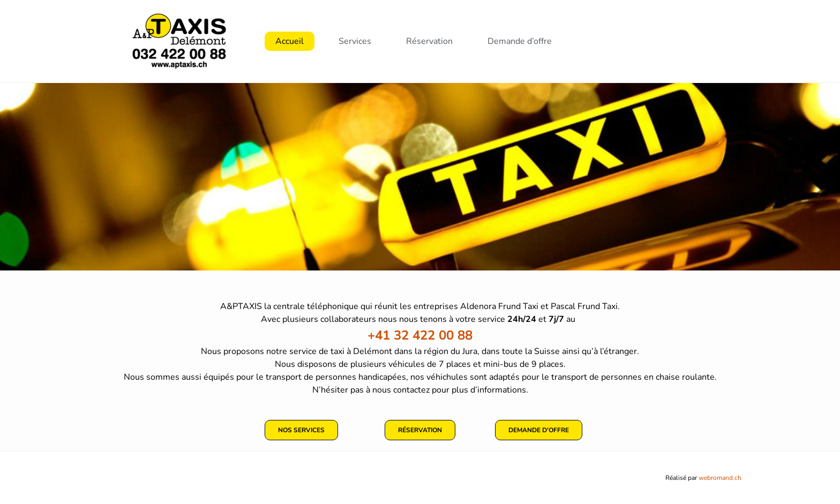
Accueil (290, 41)
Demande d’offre (520, 41)
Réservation (429, 41)
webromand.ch (720, 478)
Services (355, 41)
